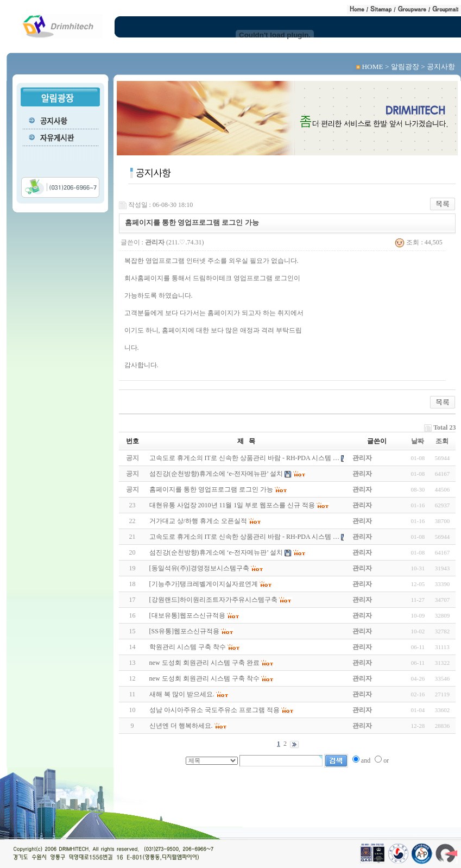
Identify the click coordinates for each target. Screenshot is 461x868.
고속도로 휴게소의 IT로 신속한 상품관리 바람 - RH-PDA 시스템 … (244, 537)
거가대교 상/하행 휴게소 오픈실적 (198, 521)
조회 (442, 441)
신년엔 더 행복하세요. (181, 726)
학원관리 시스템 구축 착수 (188, 647)
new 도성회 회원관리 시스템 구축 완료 (204, 663)
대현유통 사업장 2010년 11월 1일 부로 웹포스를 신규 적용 (232, 505)
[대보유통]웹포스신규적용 (187, 615)
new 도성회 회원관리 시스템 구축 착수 (204, 678)
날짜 (418, 441)
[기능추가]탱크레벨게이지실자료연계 (204, 584)
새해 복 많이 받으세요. (182, 694)
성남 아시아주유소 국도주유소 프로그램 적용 (214, 710)
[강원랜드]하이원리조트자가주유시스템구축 (213, 600)
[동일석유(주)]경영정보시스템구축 (199, 568)
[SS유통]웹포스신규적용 (184, 631)
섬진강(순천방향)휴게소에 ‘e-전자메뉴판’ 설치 (216, 552)
